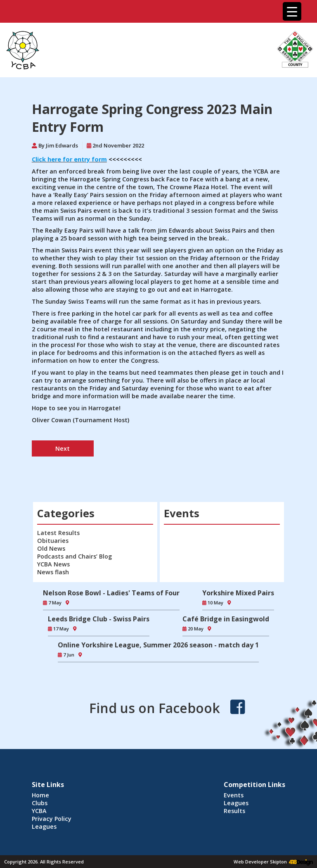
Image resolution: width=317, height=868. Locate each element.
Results (234, 811)
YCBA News (53, 564)
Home (40, 795)
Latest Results (58, 533)
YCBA (39, 811)
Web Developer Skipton (260, 862)
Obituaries (53, 541)
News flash (53, 572)
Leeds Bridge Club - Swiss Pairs (99, 619)
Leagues (44, 826)
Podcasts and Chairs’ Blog (75, 556)
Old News (51, 548)
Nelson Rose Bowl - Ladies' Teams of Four (111, 593)
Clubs (40, 803)
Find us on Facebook (155, 708)
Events (234, 795)
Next (63, 448)
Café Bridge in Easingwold (226, 619)
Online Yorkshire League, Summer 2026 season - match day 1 (158, 645)
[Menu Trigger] (292, 11)
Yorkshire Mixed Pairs (238, 593)
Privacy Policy (52, 819)
